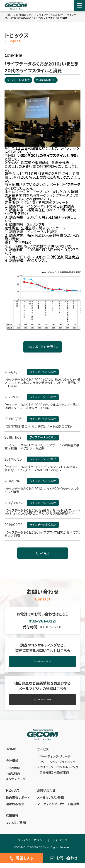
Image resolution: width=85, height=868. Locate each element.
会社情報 (12, 766)
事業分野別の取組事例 (54, 778)
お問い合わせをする (43, 667)
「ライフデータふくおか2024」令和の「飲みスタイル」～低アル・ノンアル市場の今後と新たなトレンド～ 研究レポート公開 (42, 383)
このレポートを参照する (43, 347)
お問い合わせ (46, 796)
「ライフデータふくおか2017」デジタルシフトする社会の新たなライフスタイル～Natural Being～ (41, 469)
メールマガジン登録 (43, 705)
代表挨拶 (14, 773)
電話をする (21, 863)
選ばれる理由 (15, 809)
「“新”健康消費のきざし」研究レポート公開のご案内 (39, 427)
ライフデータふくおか (51, 15)
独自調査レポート (26, 15)
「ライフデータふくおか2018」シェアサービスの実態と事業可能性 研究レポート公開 (42, 447)
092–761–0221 (42, 624)
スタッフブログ (16, 784)
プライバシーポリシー (31, 845)
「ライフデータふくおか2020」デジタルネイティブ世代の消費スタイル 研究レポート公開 (42, 406)
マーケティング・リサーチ (55, 762)
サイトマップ (60, 845)
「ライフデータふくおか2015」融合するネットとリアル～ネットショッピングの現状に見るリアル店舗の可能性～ (42, 512)
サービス (43, 754)
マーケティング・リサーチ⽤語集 (58, 809)
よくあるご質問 (16, 828)
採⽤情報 (12, 821)
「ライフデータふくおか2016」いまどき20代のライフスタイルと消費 (42, 490)
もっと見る (42, 553)
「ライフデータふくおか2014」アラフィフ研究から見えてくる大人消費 (42, 534)
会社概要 (14, 778)
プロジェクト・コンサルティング (59, 772)
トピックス (12, 796)
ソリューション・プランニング (57, 767)
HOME (9, 15)
